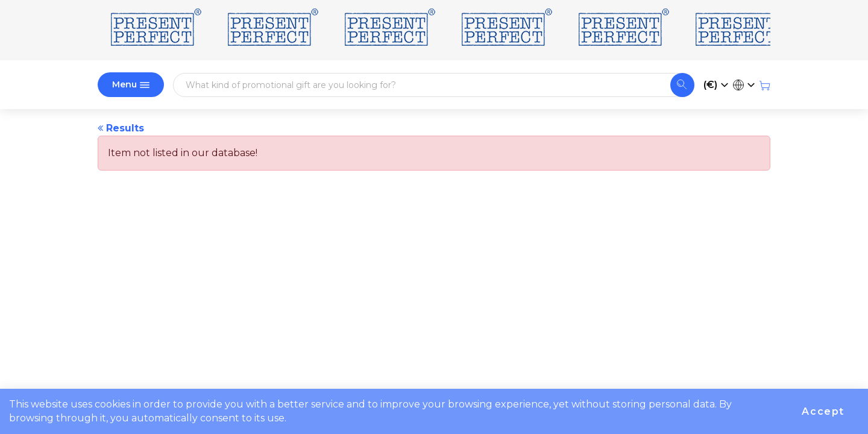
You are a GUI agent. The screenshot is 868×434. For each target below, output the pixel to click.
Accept (823, 411)
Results (121, 128)
